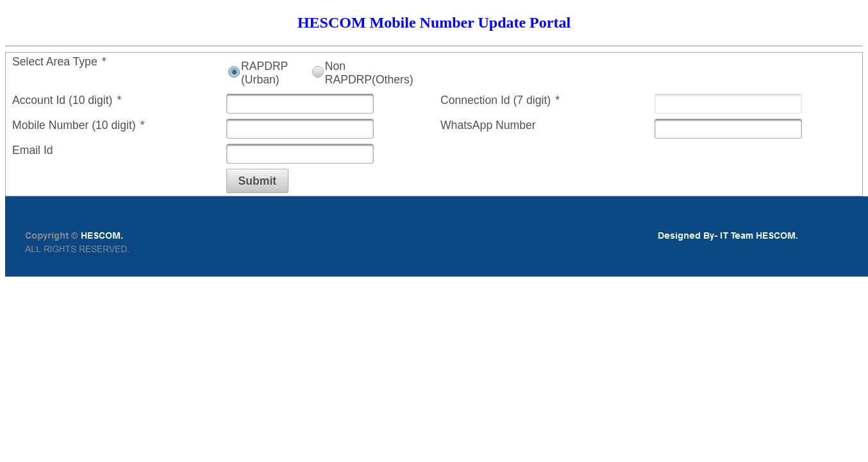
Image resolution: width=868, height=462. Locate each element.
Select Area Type (59, 62)
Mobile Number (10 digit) (79, 125)
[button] (257, 181)
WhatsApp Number (488, 125)
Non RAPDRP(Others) (369, 73)
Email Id (33, 150)
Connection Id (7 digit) (500, 100)
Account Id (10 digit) (67, 100)
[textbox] (300, 104)
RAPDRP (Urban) (264, 73)
